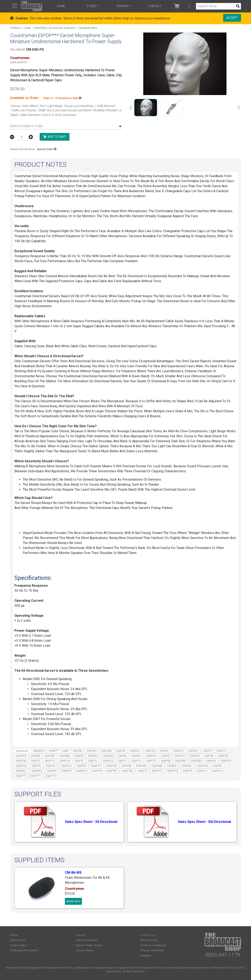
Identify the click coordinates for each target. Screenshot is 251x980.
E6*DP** (53, 751)
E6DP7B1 (223, 756)
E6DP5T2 (21, 756)
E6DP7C (36, 761)
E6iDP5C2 (22, 766)
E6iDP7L (188, 771)
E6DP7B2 (22, 761)
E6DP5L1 (179, 751)
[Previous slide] (131, 108)
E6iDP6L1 (22, 771)
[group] (146, 108)
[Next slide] (239, 108)
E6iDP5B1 (181, 761)
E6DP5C (121, 751)
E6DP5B (77, 751)
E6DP (65, 751)
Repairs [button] (122, 6)
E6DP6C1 (94, 756)
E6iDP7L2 (218, 771)
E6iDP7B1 (112, 771)
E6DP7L (79, 761)
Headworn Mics (88, 28)
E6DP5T (208, 751)
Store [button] (91, 6)
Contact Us (148, 935)
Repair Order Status (89, 945)
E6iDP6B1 (142, 766)
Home (61, 6)
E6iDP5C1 (226, 761)
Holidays (146, 955)
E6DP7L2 (108, 761)
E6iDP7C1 (157, 771)
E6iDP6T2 (82, 771)
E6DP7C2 (65, 761)
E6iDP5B (166, 761)
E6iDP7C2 (173, 771)
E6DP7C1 (50, 761)
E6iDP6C (172, 766)
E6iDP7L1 (203, 771)
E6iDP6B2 (157, 766)
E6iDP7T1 (36, 776)
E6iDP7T (21, 776)
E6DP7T (122, 761)
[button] (190, 6)
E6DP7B (209, 756)
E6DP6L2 (152, 756)
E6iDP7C (143, 771)
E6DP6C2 (109, 756)
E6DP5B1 (92, 751)
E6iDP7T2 (51, 776)
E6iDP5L (37, 766)
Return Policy (149, 940)
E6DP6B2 (65, 756)
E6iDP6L (218, 766)
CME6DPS (39, 751)
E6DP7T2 (151, 761)
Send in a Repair (87, 940)
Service (81, 935)
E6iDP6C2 (203, 766)
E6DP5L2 (194, 751)
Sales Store (18, 940)
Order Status (19, 945)
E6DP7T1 (137, 761)
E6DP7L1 (94, 761)
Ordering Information (24, 950)
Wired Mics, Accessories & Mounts (55, 28)
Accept (232, 18)
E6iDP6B (127, 766)
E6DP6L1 (137, 756)
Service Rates (85, 950)
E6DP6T (166, 756)
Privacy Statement (152, 950)
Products (15, 28)
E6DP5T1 (222, 751)
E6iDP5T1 (96, 766)
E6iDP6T (52, 771)
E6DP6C (79, 756)
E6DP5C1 (135, 751)
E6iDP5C (211, 761)
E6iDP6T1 (67, 771)
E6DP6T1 (180, 756)
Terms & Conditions (153, 945)
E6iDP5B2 (197, 761)
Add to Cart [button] (55, 137)
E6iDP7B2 (127, 771)
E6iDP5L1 (51, 766)
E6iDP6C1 (187, 766)
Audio (27, 28)
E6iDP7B (97, 771)
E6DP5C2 (150, 751)
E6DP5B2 (107, 751)
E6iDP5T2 (112, 766)
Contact (155, 6)
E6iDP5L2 (67, 766)
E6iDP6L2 (37, 771)
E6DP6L (123, 756)
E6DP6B (36, 756)
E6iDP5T (82, 766)
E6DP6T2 (195, 756)
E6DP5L (165, 751)
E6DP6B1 (50, 756)
